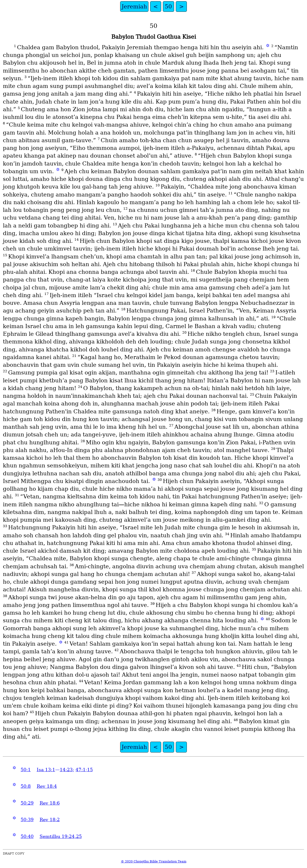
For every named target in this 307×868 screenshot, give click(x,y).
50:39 (27, 820)
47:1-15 (84, 770)
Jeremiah (134, 6)
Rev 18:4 (47, 786)
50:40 (27, 836)
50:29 (27, 803)
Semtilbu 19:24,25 (61, 836)
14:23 (66, 770)
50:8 (26, 786)
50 (168, 6)
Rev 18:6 (50, 803)
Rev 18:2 (50, 820)
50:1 (26, 770)
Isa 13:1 (46, 770)
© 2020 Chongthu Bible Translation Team (154, 861)
